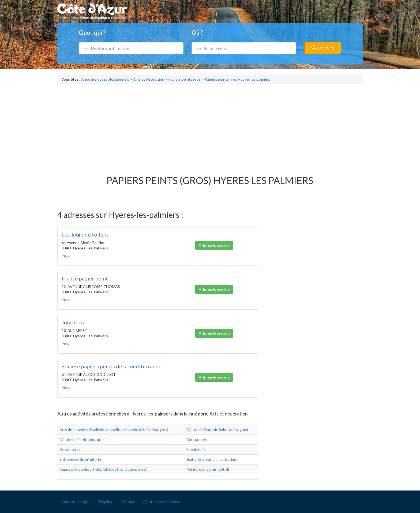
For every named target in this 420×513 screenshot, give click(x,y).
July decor (74, 322)
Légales (106, 502)
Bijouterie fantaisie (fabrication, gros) (217, 430)
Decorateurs (70, 449)
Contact (127, 502)
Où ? (197, 33)
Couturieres (197, 439)
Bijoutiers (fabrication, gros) (82, 439)
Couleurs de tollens (85, 234)
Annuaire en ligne (76, 502)
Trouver (323, 48)
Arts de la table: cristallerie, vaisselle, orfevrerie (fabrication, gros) (114, 430)
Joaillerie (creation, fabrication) (212, 459)
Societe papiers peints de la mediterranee (112, 366)
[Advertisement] (210, 127)
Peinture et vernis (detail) (208, 469)
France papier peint (85, 278)
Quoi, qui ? (92, 33)
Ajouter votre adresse (162, 502)
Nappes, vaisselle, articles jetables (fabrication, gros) (103, 469)
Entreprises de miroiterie (80, 459)
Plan (65, 256)
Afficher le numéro (214, 245)
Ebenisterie (196, 449)
